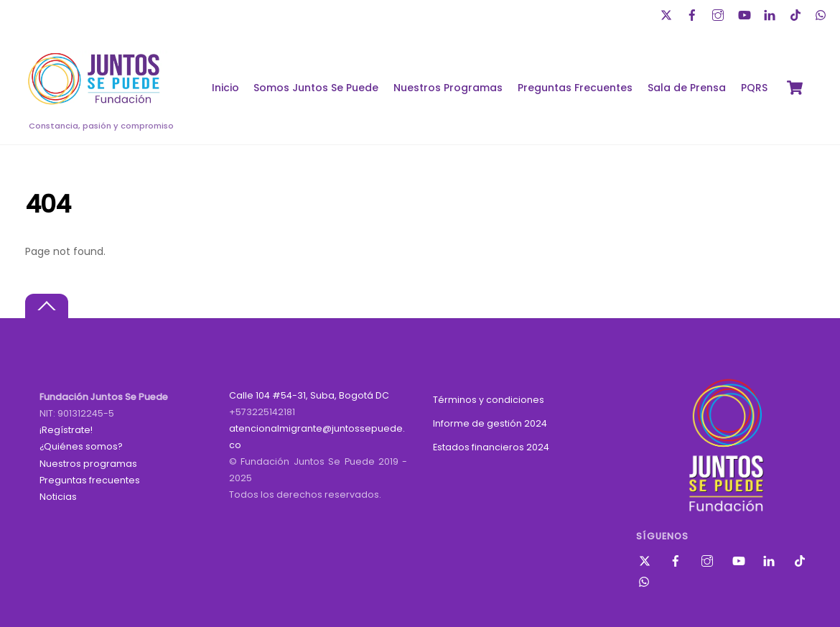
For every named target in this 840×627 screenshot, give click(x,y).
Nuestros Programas (448, 88)
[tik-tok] (797, 13)
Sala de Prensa (687, 88)
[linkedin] (771, 13)
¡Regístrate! (66, 430)
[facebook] (694, 13)
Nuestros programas (88, 464)
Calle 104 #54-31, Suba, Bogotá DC (309, 395)
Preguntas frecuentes (90, 480)
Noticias (58, 497)
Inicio (225, 88)
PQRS (754, 88)
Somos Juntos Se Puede (316, 88)
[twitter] (668, 13)
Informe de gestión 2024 (490, 423)
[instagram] (719, 13)
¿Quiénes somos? (81, 446)
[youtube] (745, 13)
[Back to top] (47, 306)
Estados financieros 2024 (491, 447)
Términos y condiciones (489, 400)
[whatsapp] (823, 13)
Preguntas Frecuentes (575, 88)
